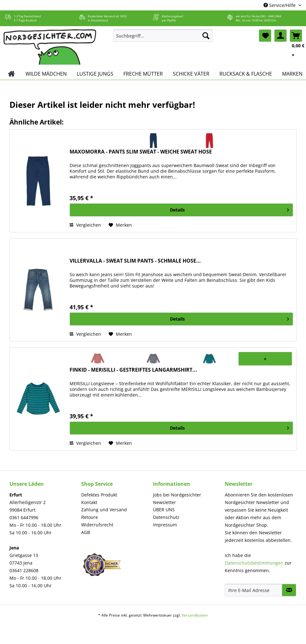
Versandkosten (195, 615)
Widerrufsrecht (97, 525)
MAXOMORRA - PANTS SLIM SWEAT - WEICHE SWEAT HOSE (141, 152)
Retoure (90, 517)
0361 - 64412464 (271, 16)
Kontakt (89, 502)
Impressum (165, 525)
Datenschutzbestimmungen (254, 563)
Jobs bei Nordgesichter (177, 495)
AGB (86, 532)
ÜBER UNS (164, 510)
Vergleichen (85, 225)
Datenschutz (166, 517)
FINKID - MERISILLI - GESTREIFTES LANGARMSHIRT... (133, 370)
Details (229, 209)
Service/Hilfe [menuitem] (280, 5)
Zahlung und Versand (104, 510)
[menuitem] (163, 39)
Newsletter (164, 502)
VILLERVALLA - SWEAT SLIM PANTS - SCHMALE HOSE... (135, 261)
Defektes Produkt (99, 495)
